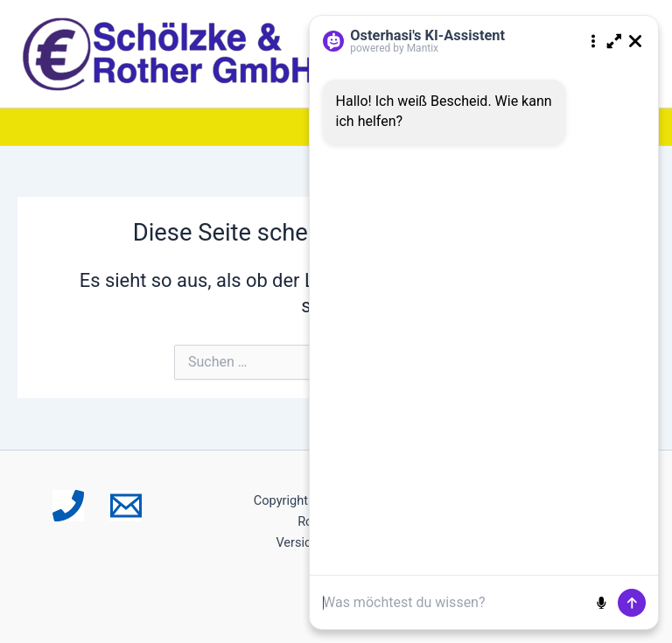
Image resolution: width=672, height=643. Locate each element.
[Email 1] (126, 506)
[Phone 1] (68, 506)
